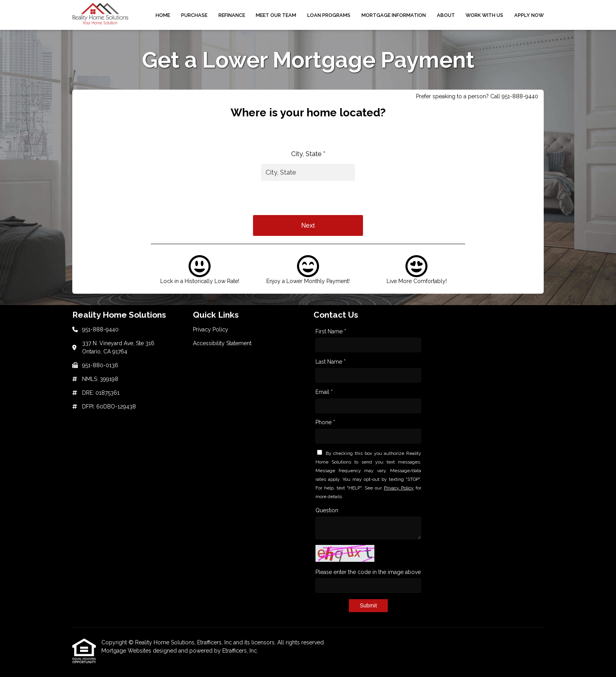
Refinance (232, 15)
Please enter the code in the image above (368, 572)
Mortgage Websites (127, 651)
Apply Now (529, 15)
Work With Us (484, 15)
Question (327, 510)
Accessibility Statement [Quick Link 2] (222, 343)
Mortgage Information (394, 15)
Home (163, 15)
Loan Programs (329, 15)
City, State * (308, 154)
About (446, 15)
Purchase (194, 15)
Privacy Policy (399, 488)
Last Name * (331, 362)
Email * (324, 392)
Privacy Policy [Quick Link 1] (211, 329)
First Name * (331, 331)
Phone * (325, 422)
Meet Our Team (276, 15)
